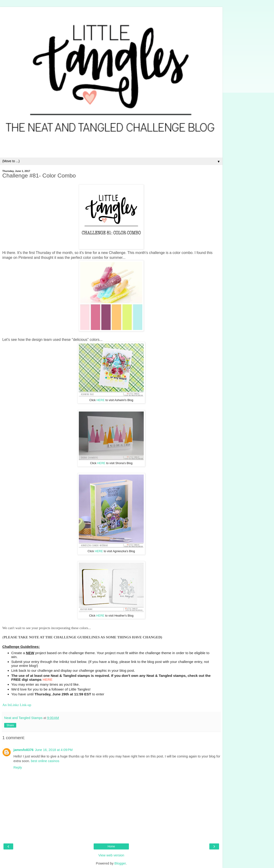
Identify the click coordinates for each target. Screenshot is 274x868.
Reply (18, 767)
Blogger (120, 863)
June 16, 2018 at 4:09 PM (54, 750)
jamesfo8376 (23, 750)
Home (111, 846)
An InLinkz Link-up (17, 705)
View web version (111, 855)
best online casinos (45, 761)
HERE (100, 400)
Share (10, 725)
